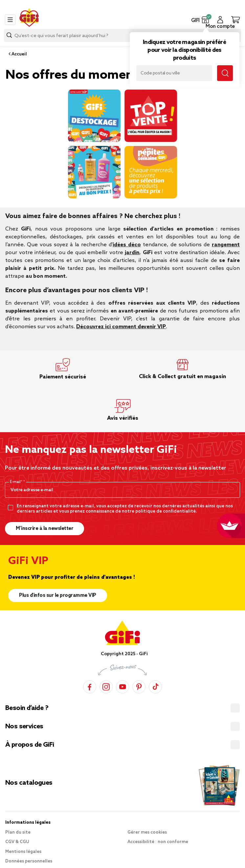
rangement (226, 245)
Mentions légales (23, 852)
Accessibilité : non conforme (158, 842)
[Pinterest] (139, 686)
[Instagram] (106, 686)
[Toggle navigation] (10, 20)
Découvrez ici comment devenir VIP (121, 327)
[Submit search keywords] (225, 73)
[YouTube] (122, 686)
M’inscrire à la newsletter (45, 529)
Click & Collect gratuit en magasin (182, 377)
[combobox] (122, 35)
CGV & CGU (17, 842)
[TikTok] (155, 686)
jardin (132, 253)
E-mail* (17, 482)
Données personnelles (29, 861)
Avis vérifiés (123, 418)
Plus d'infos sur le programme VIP (58, 595)
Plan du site (18, 832)
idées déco (127, 245)
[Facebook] (90, 686)
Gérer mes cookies (147, 832)
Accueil (19, 54)
